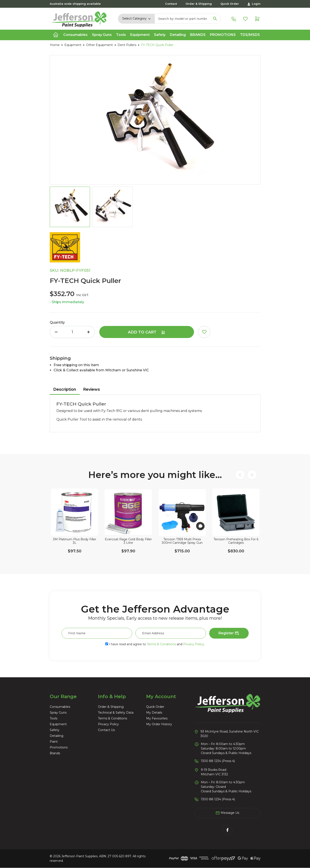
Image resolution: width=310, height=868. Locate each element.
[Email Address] (171, 633)
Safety (55, 730)
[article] (74, 528)
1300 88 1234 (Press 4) (218, 761)
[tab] (65, 390)
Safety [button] (160, 35)
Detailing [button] (178, 35)
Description (65, 389)
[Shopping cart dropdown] (257, 19)
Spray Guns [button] (102, 35)
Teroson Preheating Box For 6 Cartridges (236, 541)
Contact (171, 4)
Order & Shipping (199, 4)
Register (229, 633)
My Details (154, 713)
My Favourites (157, 718)
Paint (54, 742)
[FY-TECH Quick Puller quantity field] (72, 332)
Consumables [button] (75, 35)
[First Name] (97, 633)
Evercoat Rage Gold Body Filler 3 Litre (128, 541)
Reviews (91, 389)
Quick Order (230, 4)
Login (254, 4)
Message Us (227, 813)
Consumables (60, 707)
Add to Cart (147, 332)
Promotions (223, 35)
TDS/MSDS (250, 35)
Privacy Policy (194, 644)
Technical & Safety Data (116, 713)
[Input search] (182, 19)
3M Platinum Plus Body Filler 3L (74, 541)
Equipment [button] (140, 35)
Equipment (58, 724)
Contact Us (106, 730)
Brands (198, 35)
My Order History (159, 724)
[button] (204, 332)
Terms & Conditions (161, 644)
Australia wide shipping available (75, 4)
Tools (53, 718)
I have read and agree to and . (155, 644)
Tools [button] (121, 35)
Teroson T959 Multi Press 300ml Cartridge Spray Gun (182, 541)
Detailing (57, 736)
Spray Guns (58, 713)
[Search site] (215, 19)
